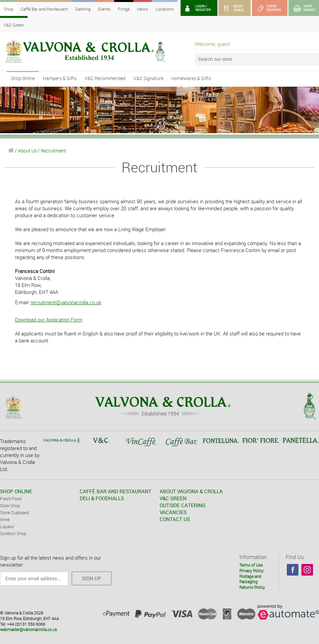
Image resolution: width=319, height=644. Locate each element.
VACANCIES (173, 512)
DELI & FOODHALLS (102, 498)
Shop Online (23, 78)
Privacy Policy (251, 571)
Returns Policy (252, 587)
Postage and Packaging (250, 579)
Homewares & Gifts (191, 78)
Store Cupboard (14, 512)
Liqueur (7, 526)
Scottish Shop (13, 533)
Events (104, 9)
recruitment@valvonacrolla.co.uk (66, 302)
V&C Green (14, 25)
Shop (8, 9)
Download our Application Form (49, 320)
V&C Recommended (105, 78)
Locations (165, 9)
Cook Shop (10, 506)
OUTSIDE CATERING (183, 505)
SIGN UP (92, 578)
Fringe (124, 9)
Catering (83, 9)
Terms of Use (251, 565)
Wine (5, 519)
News (143, 9)
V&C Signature (148, 78)
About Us (27, 151)
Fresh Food (11, 499)
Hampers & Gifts (60, 78)
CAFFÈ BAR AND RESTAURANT (116, 491)
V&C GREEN (173, 498)
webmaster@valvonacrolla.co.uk (29, 629)
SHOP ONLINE (16, 491)
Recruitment (53, 151)
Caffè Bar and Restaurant (44, 9)
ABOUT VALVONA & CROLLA (191, 491)
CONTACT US (175, 519)
